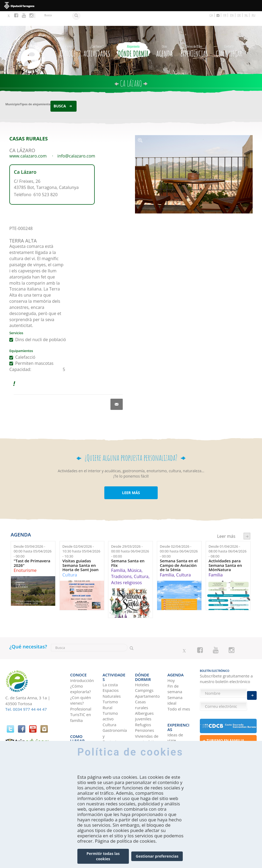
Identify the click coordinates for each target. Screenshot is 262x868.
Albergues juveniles (144, 693)
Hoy (171, 661)
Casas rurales (142, 681)
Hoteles (142, 661)
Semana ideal (175, 681)
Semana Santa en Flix (128, 549)
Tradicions (121, 562)
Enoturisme (25, 556)
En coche (78, 718)
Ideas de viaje (175, 710)
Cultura (70, 560)
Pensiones (144, 707)
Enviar (252, 691)
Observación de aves (114, 738)
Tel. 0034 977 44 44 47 (26, 695)
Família (118, 556)
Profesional (81, 690)
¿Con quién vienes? (81, 681)
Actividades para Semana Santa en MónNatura (225, 551)
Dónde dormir (133, 35)
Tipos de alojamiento (35, 90)
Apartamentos (147, 673)
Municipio (13, 90)
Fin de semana (175, 670)
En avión (78, 730)
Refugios (143, 701)
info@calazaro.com (76, 141)
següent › (247, 521)
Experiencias (194, 35)
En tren (77, 736)
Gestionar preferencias (157, 856)
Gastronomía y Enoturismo (115, 713)
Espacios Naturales (112, 670)
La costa (110, 661)
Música (134, 556)
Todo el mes (179, 690)
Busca (60, 92)
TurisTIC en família (81, 698)
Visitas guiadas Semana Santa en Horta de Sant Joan (81, 551)
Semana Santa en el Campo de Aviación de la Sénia (179, 551)
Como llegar (229, 35)
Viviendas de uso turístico (147, 715)
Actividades (97, 35)
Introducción (82, 661)
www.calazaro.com (28, 141)
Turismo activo (110, 693)
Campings (144, 667)
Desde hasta (33, 537)
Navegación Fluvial (114, 727)
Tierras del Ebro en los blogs (178, 724)
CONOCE (68, 35)
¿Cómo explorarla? (80, 670)
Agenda (164, 35)
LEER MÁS (131, 478)
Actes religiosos (126, 568)
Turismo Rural (110, 681)
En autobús (81, 724)
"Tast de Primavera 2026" (32, 549)
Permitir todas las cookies (103, 856)
